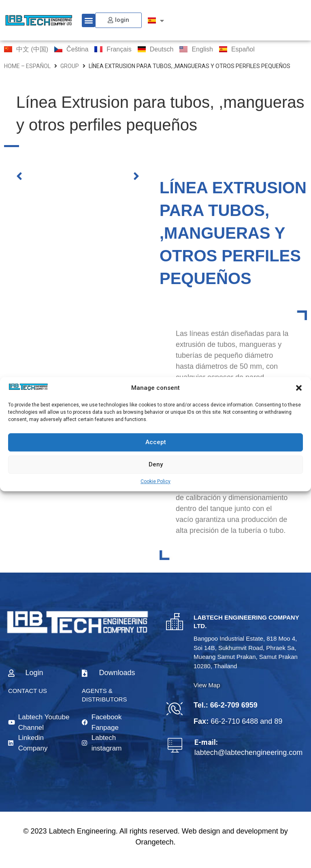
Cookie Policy (155, 481)
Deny (156, 464)
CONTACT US (28, 691)
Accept (156, 442)
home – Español (27, 66)
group (70, 66)
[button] (299, 388)
